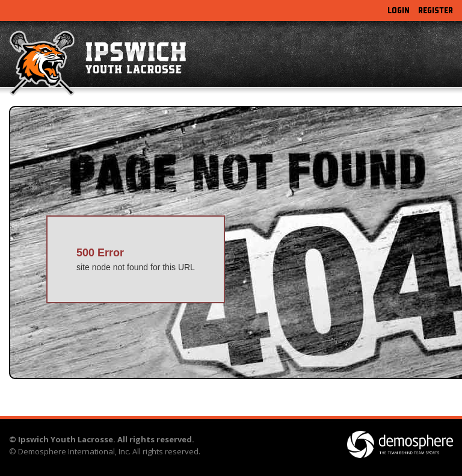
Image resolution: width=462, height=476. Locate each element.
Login (399, 10)
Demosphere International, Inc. (74, 451)
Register (436, 10)
